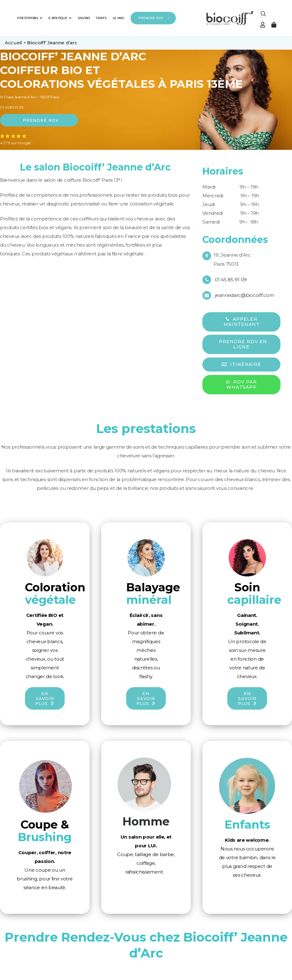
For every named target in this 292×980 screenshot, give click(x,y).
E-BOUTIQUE (60, 18)
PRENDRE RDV (151, 18)
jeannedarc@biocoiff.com (244, 295)
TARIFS (101, 18)
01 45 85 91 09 (12, 107)
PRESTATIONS (30, 18)
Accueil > (16, 43)
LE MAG (119, 18)
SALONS (84, 18)
